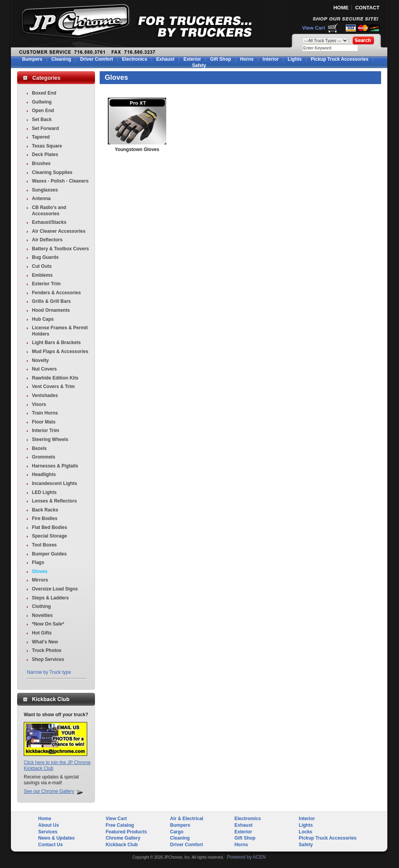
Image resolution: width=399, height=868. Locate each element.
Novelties (42, 615)
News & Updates (56, 838)
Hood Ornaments (51, 310)
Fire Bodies (45, 518)
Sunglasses (45, 190)
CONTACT (367, 8)
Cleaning (61, 59)
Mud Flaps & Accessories (60, 351)
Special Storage (49, 536)
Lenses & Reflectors (54, 501)
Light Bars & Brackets (56, 343)
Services (48, 832)
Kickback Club (122, 845)
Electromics (248, 819)
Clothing (41, 606)
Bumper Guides (49, 554)
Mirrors (40, 580)
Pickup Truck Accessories (339, 59)
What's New (45, 642)
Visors (39, 404)
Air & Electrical (187, 819)
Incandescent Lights (54, 483)
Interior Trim (46, 430)
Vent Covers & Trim (53, 387)
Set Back (42, 119)
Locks (306, 832)
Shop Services (48, 659)
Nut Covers (44, 369)
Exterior (192, 59)
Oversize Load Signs (55, 589)
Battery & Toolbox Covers (60, 249)
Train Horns (45, 413)
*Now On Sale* (48, 624)
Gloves (40, 571)
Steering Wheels (50, 439)
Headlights (44, 474)
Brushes (41, 163)
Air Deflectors (47, 240)
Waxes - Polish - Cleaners (60, 181)
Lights (295, 59)
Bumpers (32, 59)
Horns (247, 59)
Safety (199, 65)
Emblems (42, 275)
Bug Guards (45, 257)
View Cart (314, 28)
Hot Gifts (42, 633)
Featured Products (126, 832)
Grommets (44, 457)
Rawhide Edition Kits (55, 378)
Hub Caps (43, 319)
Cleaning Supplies (52, 172)
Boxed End (44, 93)
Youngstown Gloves (137, 149)
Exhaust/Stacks (49, 222)
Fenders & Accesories (56, 293)
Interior (271, 59)
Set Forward (45, 128)
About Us (48, 825)
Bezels (39, 448)
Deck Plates (45, 155)
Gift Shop (221, 59)
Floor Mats (44, 422)
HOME (341, 8)
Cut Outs (42, 266)
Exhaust (165, 59)
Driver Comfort (97, 59)
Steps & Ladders (50, 598)
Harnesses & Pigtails (55, 466)
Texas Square (47, 146)
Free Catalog (120, 825)
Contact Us (50, 845)
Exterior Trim (46, 284)
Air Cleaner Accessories (59, 231)
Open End (43, 111)
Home (45, 819)
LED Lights (44, 492)
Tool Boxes (44, 545)
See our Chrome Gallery (49, 791)
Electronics (135, 59)
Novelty (40, 360)
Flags (38, 562)
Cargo (177, 832)
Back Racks (45, 510)
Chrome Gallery (123, 838)
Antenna (41, 199)
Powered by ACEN (246, 857)
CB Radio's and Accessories (49, 211)
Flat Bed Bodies (50, 527)
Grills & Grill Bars (51, 301)
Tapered (41, 137)
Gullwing (42, 102)
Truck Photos (47, 650)
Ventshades (45, 395)
